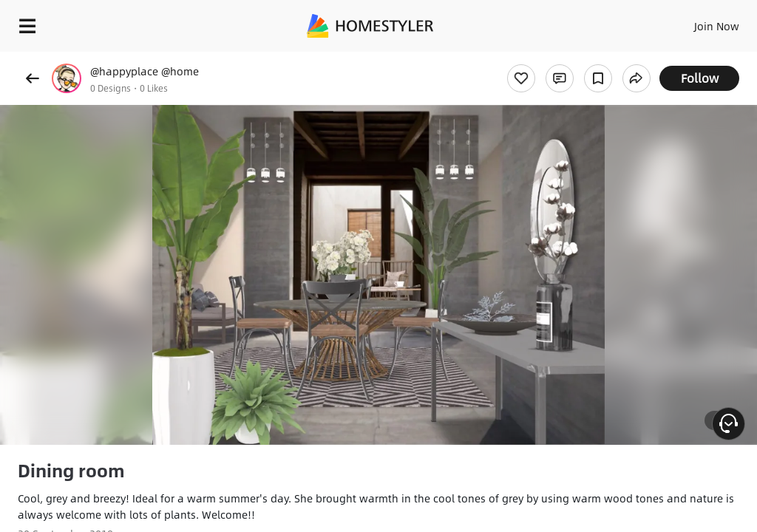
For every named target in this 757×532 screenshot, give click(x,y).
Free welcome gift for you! (568, 59)
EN (697, 22)
